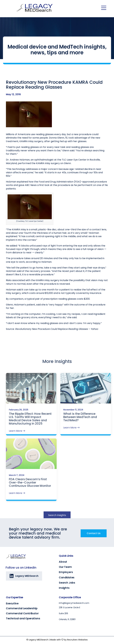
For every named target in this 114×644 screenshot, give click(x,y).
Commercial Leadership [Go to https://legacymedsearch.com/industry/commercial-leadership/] (22, 608)
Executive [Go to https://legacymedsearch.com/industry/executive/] (12, 603)
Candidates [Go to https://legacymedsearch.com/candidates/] (67, 577)
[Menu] (104, 8)
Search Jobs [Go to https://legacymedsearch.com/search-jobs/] (67, 583)
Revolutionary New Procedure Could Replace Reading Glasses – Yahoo (57, 333)
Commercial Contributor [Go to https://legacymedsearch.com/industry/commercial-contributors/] (22, 613)
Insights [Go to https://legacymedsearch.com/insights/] (64, 588)
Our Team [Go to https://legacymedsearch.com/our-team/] (65, 567)
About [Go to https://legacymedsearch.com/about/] (63, 562)
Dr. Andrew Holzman (18, 164)
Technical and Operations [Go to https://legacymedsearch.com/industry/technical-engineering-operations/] (23, 618)
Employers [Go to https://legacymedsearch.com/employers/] (66, 572)
